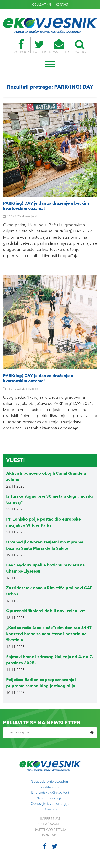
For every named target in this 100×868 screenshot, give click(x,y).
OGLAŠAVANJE (42, 5)
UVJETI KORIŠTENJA (50, 830)
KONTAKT (62, 5)
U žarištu (50, 809)
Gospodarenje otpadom (50, 782)
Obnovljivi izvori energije (50, 804)
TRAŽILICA (80, 46)
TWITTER (39, 46)
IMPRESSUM (50, 819)
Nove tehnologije (50, 798)
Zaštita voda (50, 787)
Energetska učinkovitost (50, 793)
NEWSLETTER (59, 46)
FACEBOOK (21, 46)
